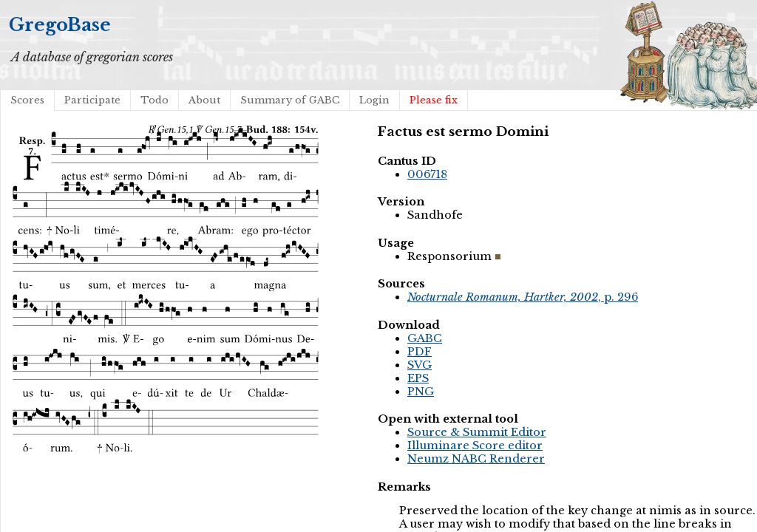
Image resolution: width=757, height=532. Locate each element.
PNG (421, 392)
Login (374, 100)
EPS (418, 378)
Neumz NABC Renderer (476, 459)
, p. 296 (523, 297)
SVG (420, 365)
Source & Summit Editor (477, 432)
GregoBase (60, 25)
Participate (92, 100)
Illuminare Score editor (475, 446)
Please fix (434, 100)
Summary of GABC (290, 100)
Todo (155, 100)
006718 (427, 174)
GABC (425, 338)
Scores (27, 100)
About (204, 100)
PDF (420, 352)
